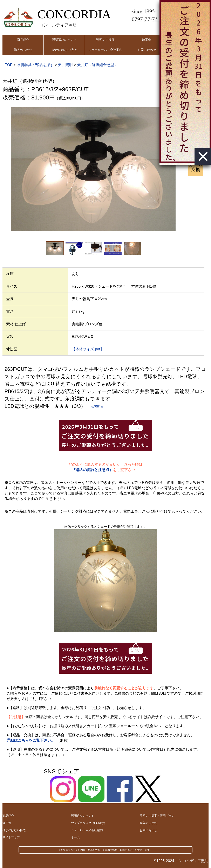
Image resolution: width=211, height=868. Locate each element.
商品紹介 (23, 40)
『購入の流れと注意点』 (93, 470)
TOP (9, 65)
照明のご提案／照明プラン (157, 816)
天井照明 (65, 65)
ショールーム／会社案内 (105, 50)
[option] (93, 169)
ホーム (75, 837)
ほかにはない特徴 (64, 50)
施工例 (147, 40)
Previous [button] (5, 169)
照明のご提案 (105, 40)
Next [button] (182, 169)
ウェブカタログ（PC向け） (89, 823)
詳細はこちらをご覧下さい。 (31, 740)
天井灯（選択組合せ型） (97, 65)
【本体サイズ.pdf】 (88, 349)
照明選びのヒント (64, 40)
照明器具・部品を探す (35, 65)
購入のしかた (23, 50)
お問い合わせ (147, 50)
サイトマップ (11, 837)
